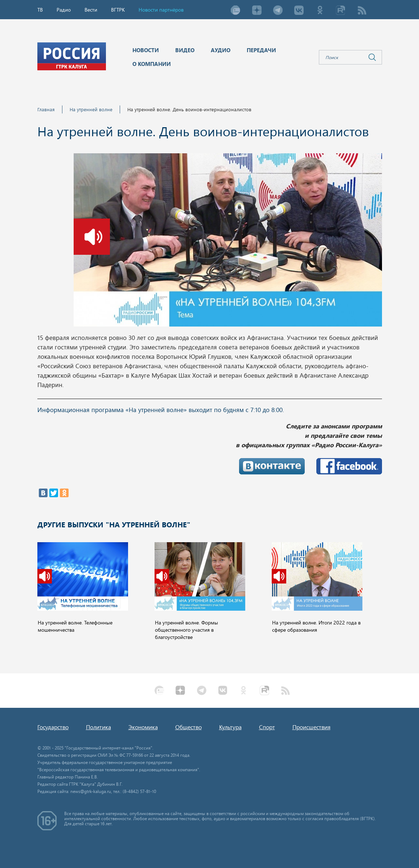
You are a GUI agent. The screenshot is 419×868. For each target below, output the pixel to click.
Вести (91, 10)
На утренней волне (91, 109)
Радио (64, 10)
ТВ (40, 10)
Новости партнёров (161, 10)
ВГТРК (118, 10)
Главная (46, 109)
